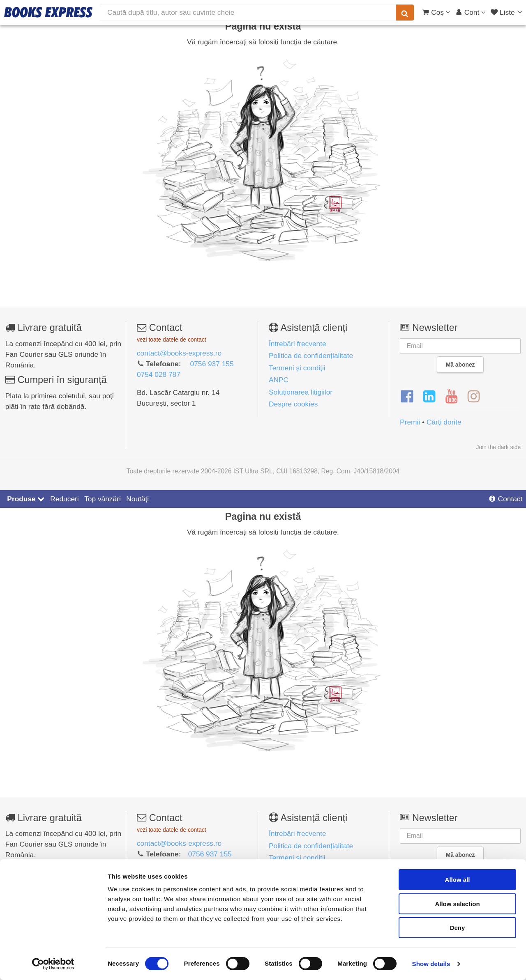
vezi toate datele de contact (172, 340)
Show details (431, 964)
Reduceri (64, 499)
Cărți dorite (444, 422)
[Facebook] (407, 397)
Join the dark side (499, 447)
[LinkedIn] (429, 397)
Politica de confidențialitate (311, 356)
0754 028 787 (159, 374)
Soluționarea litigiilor (301, 392)
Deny (458, 928)
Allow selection (457, 904)
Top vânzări (103, 499)
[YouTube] (451, 397)
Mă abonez (460, 365)
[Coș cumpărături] (436, 12)
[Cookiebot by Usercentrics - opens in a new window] (53, 964)
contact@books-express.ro (179, 353)
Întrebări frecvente (298, 344)
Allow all (458, 880)
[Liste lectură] (507, 12)
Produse (26, 499)
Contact (505, 499)
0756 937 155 (212, 364)
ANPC (279, 380)
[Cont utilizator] (471, 12)
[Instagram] (474, 397)
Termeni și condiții (297, 368)
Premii (410, 422)
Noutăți (137, 499)
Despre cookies (293, 404)
